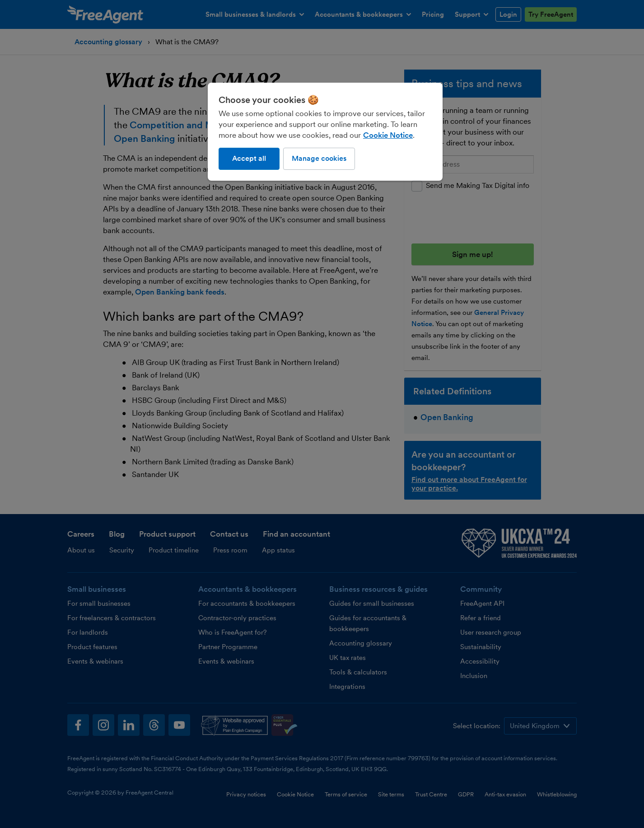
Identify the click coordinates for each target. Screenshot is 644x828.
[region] (325, 131)
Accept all (249, 158)
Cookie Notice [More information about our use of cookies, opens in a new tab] (388, 135)
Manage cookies (319, 158)
